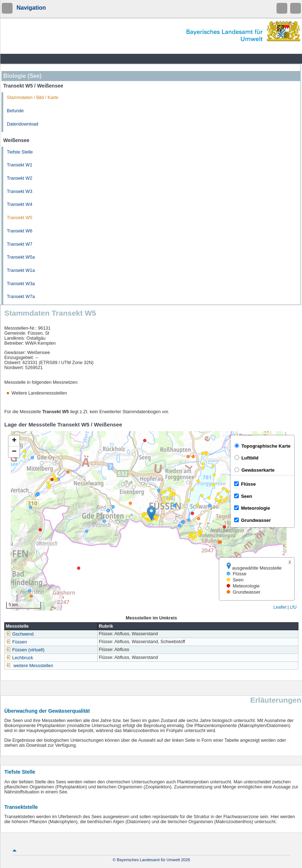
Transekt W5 (20, 218)
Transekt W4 (20, 204)
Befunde (15, 111)
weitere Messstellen (34, 666)
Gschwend (20, 634)
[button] (151, 513)
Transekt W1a (21, 270)
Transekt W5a (21, 257)
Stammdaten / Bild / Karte (33, 98)
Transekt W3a (21, 284)
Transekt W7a (21, 297)
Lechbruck (19, 658)
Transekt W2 (20, 178)
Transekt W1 (20, 165)
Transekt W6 (20, 231)
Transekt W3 (20, 192)
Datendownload (23, 124)
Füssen (16, 642)
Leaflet (280, 607)
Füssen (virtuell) (25, 650)
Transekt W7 (20, 244)
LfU (293, 607)
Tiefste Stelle (20, 152)
